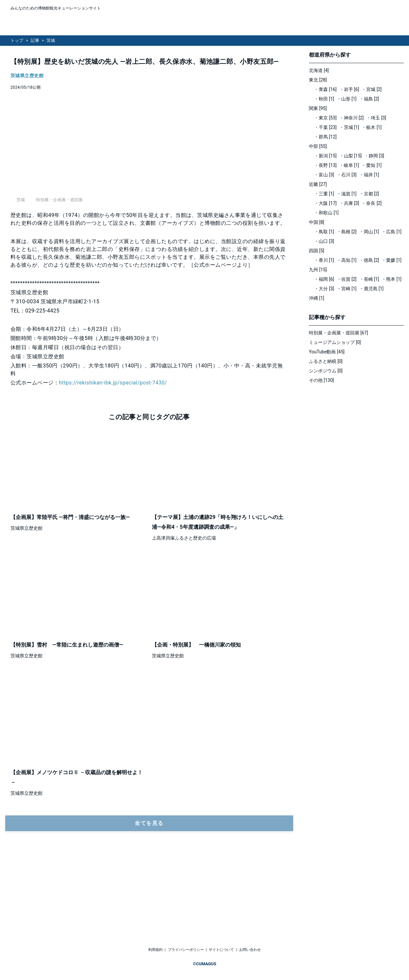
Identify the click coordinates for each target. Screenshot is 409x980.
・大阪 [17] (325, 203)
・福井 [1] (369, 175)
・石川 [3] (347, 175)
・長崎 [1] (369, 279)
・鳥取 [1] (324, 232)
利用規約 (155, 950)
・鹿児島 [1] (372, 289)
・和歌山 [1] (326, 213)
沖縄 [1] (317, 298)
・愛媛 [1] (391, 260)
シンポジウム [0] (326, 371)
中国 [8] (317, 222)
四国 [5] (317, 251)
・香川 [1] (324, 260)
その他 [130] (321, 380)
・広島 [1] (391, 232)
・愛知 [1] (372, 165)
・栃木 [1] (372, 127)
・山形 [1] (347, 99)
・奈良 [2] (372, 203)
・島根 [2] (347, 232)
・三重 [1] (324, 194)
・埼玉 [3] (376, 118)
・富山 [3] (324, 175)
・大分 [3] (324, 289)
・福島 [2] (369, 99)
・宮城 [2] (372, 89)
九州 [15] (318, 270)
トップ (17, 40)
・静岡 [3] (374, 156)
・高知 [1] (347, 260)
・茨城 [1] (349, 127)
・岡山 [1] (369, 232)
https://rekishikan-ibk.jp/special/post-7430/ (113, 455)
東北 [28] (318, 80)
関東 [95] (318, 108)
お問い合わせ (250, 950)
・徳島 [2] (369, 260)
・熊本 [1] (391, 279)
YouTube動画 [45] (327, 352)
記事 (35, 40)
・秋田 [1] (324, 99)
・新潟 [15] (325, 156)
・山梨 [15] (351, 156)
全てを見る (149, 896)
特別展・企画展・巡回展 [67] (338, 333)
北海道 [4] (319, 70)
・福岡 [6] (324, 279)
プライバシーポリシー (186, 950)
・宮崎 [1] (347, 289)
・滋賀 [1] (347, 194)
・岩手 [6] (349, 89)
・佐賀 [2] (347, 279)
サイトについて (221, 950)
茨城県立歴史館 (27, 76)
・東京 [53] (325, 118)
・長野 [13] (325, 165)
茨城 (51, 40)
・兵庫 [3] (349, 203)
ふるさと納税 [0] (326, 361)
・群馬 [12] (325, 137)
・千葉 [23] (325, 127)
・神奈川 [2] (352, 118)
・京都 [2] (369, 194)
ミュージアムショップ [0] (335, 342)
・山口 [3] (324, 241)
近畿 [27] (318, 184)
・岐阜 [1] (349, 165)
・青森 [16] (325, 89)
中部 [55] (318, 146)
